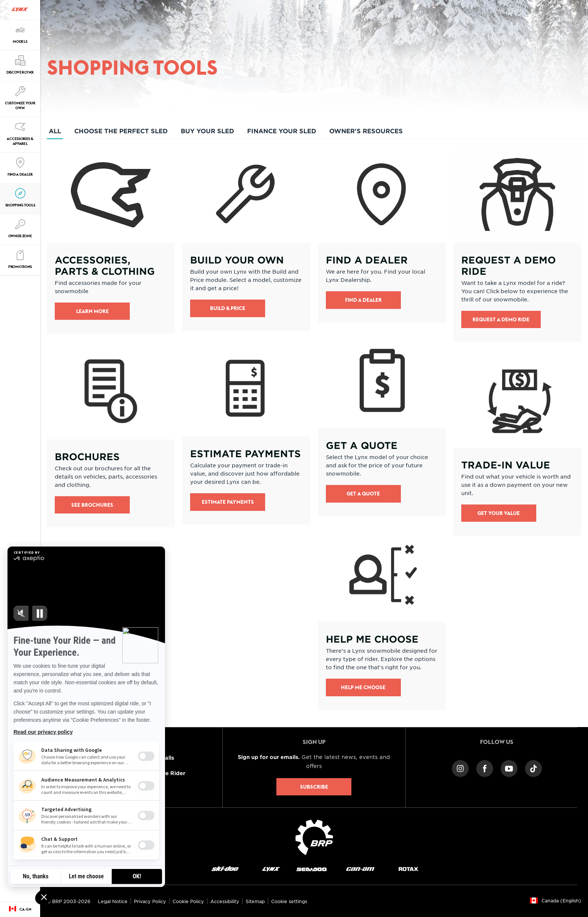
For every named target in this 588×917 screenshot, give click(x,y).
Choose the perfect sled (121, 131)
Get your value (499, 513)
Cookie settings (289, 901)
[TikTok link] (533, 768)
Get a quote (363, 494)
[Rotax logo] (409, 869)
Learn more (92, 311)
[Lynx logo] (20, 10)
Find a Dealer (363, 300)
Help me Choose (363, 687)
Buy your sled (207, 131)
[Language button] (20, 909)
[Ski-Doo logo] (225, 869)
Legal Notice (113, 901)
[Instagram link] (460, 768)
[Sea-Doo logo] (311, 869)
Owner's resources (366, 131)
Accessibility (225, 901)
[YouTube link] (509, 768)
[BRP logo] (314, 836)
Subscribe (314, 787)
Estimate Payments (228, 502)
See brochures (92, 505)
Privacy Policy (150, 901)
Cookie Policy (188, 901)
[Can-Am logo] (360, 869)
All (55, 133)
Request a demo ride (501, 319)
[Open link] (111, 240)
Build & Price (228, 308)
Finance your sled (282, 131)
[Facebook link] (485, 768)
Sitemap (255, 901)
